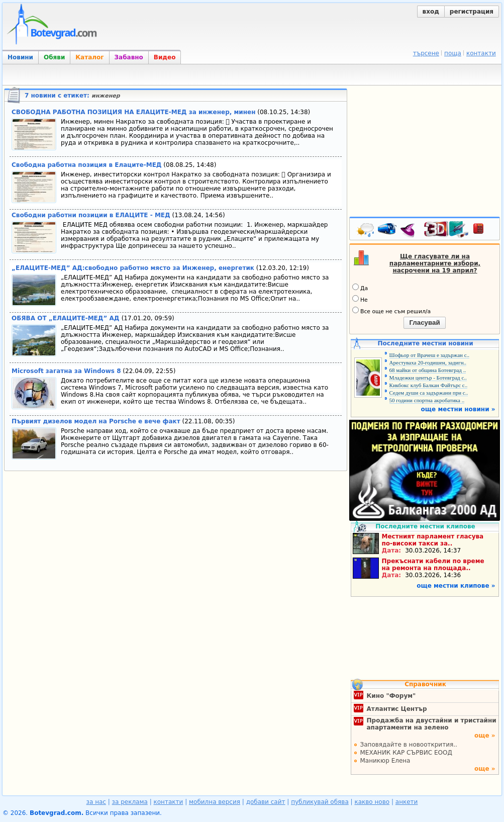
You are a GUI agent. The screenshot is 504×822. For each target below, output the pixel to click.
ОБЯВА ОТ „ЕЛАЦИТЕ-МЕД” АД (67, 318)
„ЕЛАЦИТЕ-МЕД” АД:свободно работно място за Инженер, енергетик (133, 268)
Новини (20, 57)
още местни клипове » (456, 586)
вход (431, 12)
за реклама (130, 802)
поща (453, 53)
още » (485, 736)
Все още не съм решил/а (391, 311)
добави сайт (266, 802)
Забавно (129, 57)
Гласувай (424, 323)
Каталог (89, 57)
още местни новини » (458, 409)
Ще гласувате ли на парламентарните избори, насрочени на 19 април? (435, 263)
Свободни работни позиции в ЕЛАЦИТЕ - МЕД (91, 215)
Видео (165, 57)
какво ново (372, 802)
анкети (407, 802)
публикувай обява (320, 802)
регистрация (472, 12)
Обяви (54, 57)
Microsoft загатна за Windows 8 (66, 371)
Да (360, 288)
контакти (481, 53)
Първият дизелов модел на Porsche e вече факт (96, 421)
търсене (426, 53)
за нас (96, 802)
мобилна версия (215, 802)
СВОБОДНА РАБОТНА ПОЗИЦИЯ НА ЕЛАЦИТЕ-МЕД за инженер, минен (133, 112)
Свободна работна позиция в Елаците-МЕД (87, 165)
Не (360, 299)
